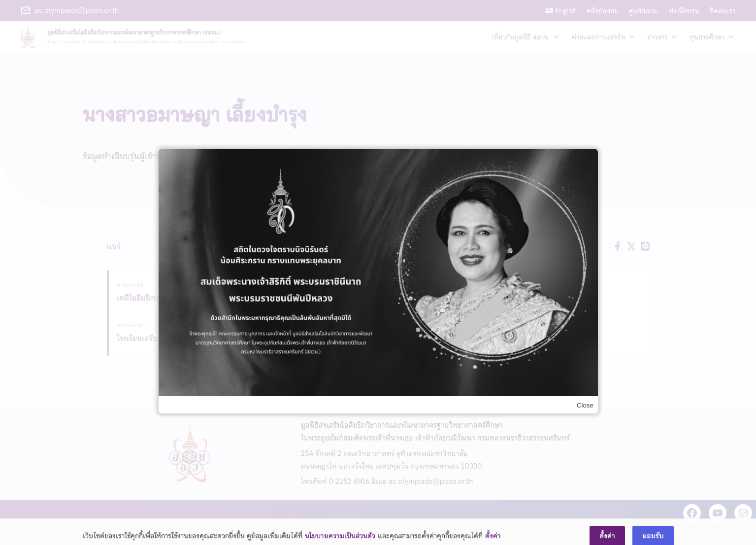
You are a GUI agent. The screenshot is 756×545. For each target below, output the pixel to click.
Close (585, 405)
